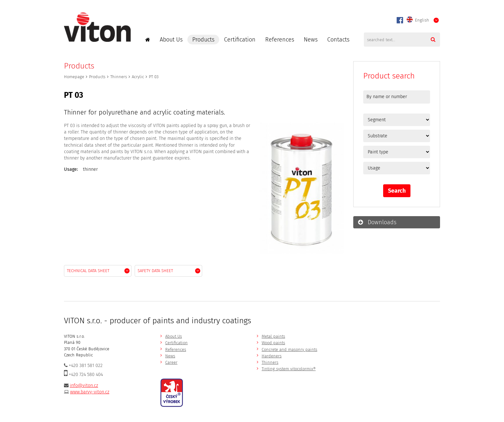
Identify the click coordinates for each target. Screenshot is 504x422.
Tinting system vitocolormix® (289, 369)
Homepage (74, 77)
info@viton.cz (84, 385)
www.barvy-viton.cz (90, 392)
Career (171, 362)
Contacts (338, 40)
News (311, 40)
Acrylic (138, 77)
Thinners (119, 77)
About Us (171, 40)
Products (203, 40)
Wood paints (273, 343)
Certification (240, 40)
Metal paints (273, 336)
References (280, 40)
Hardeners (272, 356)
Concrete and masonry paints (289, 349)
